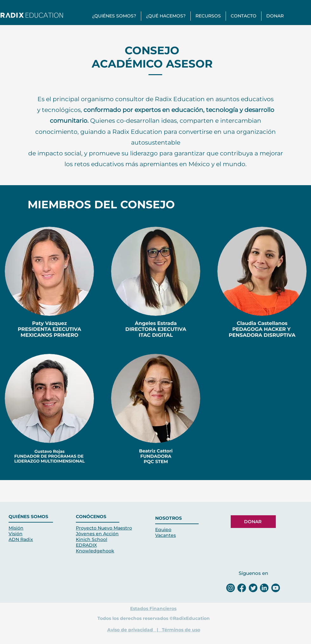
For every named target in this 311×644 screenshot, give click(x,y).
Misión (16, 528)
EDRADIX (86, 545)
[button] (114, 16)
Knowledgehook (95, 551)
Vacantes (165, 535)
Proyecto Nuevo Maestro (104, 528)
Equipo (163, 530)
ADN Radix (21, 539)
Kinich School (92, 539)
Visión (16, 534)
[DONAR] (253, 522)
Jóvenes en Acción (97, 534)
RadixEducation (191, 618)
